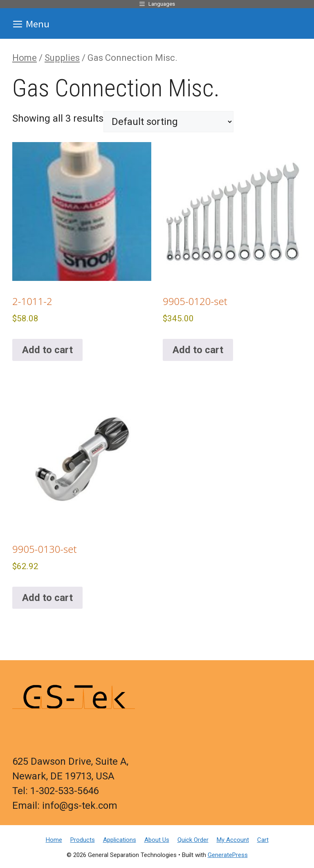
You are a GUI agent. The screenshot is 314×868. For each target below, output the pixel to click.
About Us (157, 840)
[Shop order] (168, 122)
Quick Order (193, 840)
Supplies (62, 58)
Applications (120, 840)
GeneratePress (228, 855)
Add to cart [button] (47, 350)
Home (25, 58)
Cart (263, 840)
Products (83, 840)
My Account (233, 840)
